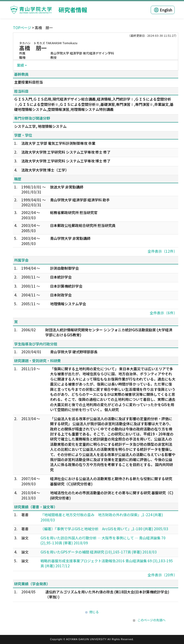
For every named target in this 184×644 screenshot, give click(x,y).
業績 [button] (20, 65)
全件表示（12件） (162, 251)
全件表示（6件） (163, 313)
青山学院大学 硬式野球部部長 (74, 352)
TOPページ (22, 28)
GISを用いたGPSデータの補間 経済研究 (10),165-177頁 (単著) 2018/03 (99, 552)
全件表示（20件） (162, 575)
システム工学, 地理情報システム (40, 126)
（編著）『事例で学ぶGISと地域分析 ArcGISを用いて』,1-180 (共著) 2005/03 (104, 529)
